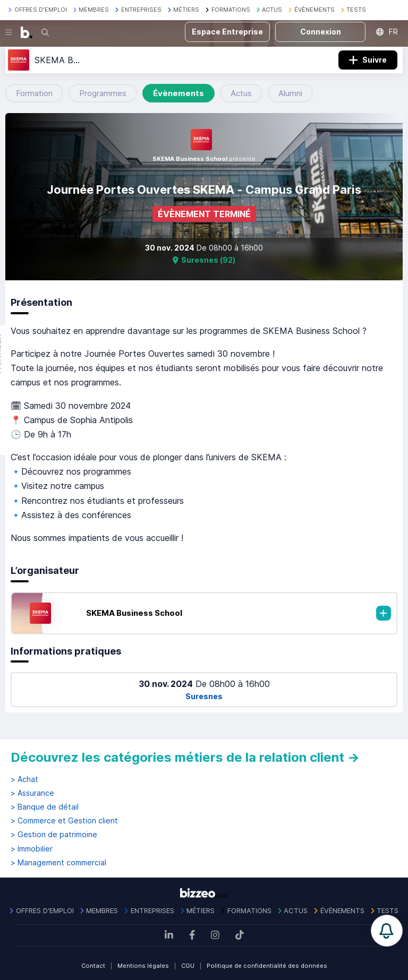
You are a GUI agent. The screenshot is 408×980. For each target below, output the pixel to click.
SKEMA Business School (134, 613)
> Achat (24, 779)
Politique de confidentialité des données (267, 966)
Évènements (178, 93)
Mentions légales (143, 966)
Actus (241, 93)
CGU (188, 966)
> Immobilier (32, 849)
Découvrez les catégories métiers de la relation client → (185, 757)
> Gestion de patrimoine (54, 835)
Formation (34, 93)
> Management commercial (58, 863)
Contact (93, 966)
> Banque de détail (45, 807)
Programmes (103, 93)
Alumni (290, 93)
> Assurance (32, 793)
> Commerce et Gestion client (64, 821)
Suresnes (204, 696)
